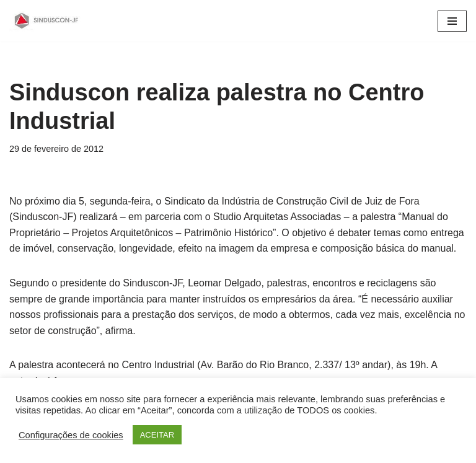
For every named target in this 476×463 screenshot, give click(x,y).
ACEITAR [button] (157, 435)
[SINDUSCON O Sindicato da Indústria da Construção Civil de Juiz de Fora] (46, 21)
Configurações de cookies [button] (71, 435)
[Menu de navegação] (452, 21)
